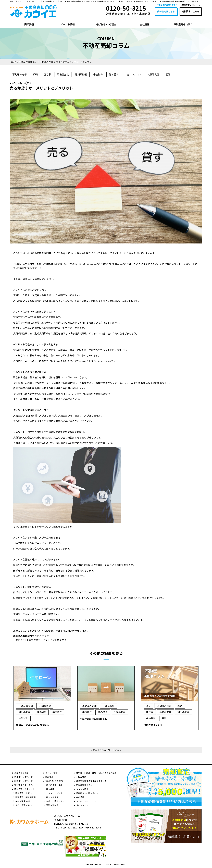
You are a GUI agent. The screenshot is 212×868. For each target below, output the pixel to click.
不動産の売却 (19, 74)
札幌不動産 (153, 74)
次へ (117, 750)
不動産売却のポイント (24, 789)
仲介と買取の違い (23, 805)
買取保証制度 (52, 805)
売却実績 (29, 24)
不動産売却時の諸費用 (26, 797)
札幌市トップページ (23, 781)
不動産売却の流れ (23, 793)
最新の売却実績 (21, 773)
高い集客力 (51, 789)
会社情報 (145, 24)
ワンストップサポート (56, 793)
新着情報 (49, 777)
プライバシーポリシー (86, 801)
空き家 (47, 74)
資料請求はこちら (191, 11)
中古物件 (98, 74)
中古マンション (133, 74)
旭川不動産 (81, 74)
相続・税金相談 (22, 801)
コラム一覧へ (106, 750)
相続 (35, 74)
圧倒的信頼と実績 (54, 785)
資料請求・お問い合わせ (87, 793)
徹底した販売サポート (56, 801)
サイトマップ (82, 805)
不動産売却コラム (183, 24)
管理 (168, 74)
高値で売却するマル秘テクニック (91, 781)
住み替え (114, 74)
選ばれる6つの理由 (106, 24)
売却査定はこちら (166, 11)
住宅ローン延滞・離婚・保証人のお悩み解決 (96, 773)
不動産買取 (81, 777)
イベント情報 (68, 24)
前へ (95, 750)
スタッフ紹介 (82, 789)
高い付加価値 (52, 797)
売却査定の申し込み (23, 785)
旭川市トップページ (23, 777)
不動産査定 (63, 74)
